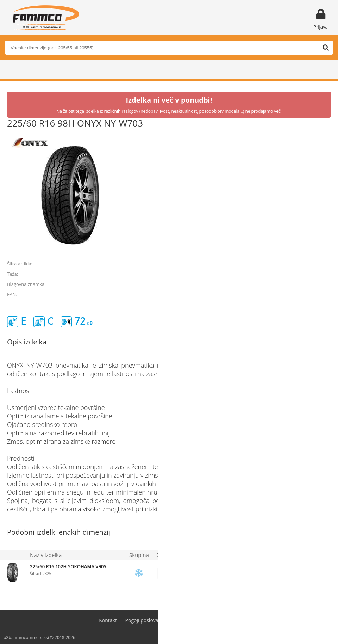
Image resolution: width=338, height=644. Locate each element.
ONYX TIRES (318, 284)
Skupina (139, 555)
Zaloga (165, 555)
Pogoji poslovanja (145, 620)
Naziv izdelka (46, 555)
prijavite (236, 574)
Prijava (321, 27)
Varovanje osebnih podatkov (206, 620)
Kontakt (108, 620)
